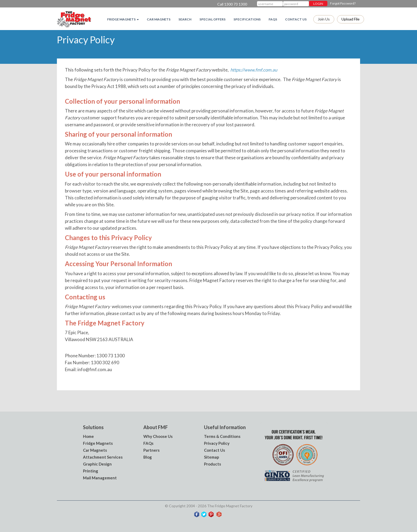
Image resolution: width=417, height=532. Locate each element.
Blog (148, 457)
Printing (91, 471)
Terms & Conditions (222, 436)
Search (185, 19)
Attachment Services (103, 457)
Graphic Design (97, 464)
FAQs (273, 19)
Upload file (351, 19)
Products (212, 464)
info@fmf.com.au (95, 369)
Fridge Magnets (98, 443)
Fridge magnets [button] (123, 19)
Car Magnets (159, 19)
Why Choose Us (158, 436)
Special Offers (212, 19)
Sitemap (212, 457)
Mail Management (100, 478)
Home (88, 436)
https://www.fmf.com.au (254, 70)
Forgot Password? (343, 3)
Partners (151, 450)
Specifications (247, 19)
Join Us (324, 19)
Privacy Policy (217, 443)
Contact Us (296, 19)
